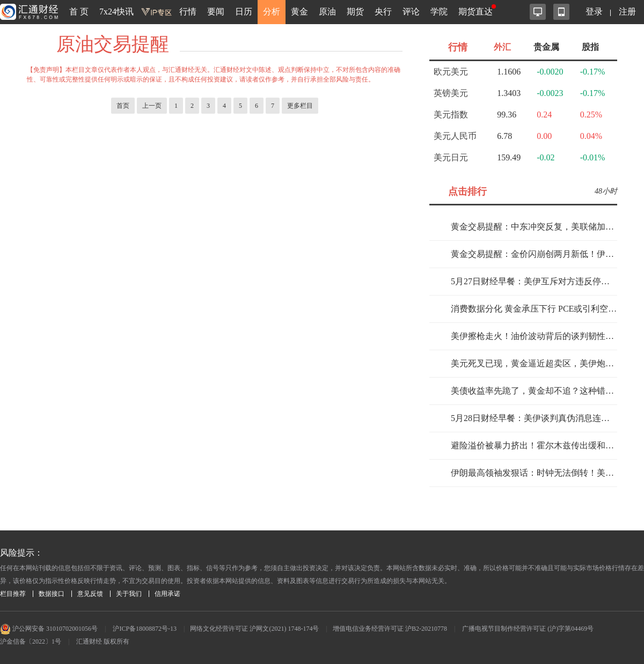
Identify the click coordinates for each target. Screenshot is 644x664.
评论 (411, 12)
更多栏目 (300, 106)
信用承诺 (167, 594)
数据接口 (52, 594)
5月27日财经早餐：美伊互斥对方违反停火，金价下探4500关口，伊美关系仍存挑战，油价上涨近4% (534, 281)
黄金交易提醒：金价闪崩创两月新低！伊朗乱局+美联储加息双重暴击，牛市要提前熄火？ (534, 254)
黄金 (299, 12)
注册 (627, 12)
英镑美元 (451, 93)
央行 (383, 12)
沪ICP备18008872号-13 (145, 629)
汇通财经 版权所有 (103, 641)
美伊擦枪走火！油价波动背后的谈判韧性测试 (534, 336)
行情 (188, 12)
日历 (244, 12)
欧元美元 (451, 72)
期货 (355, 12)
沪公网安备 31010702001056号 (49, 629)
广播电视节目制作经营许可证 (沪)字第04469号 (528, 629)
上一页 (152, 106)
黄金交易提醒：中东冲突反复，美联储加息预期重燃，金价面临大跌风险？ (534, 227)
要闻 (216, 12)
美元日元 (451, 157)
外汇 (502, 47)
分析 (272, 12)
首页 (123, 106)
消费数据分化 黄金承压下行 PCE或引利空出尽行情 (534, 309)
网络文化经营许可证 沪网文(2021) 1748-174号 (254, 629)
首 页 (79, 12)
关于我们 (129, 594)
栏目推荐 (13, 594)
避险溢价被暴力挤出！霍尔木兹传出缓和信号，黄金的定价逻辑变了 (534, 445)
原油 (327, 12)
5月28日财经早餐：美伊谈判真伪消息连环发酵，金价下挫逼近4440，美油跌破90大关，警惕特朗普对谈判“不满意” (534, 418)
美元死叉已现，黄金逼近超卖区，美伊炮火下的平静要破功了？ (534, 363)
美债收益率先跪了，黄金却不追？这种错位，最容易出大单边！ (534, 391)
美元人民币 (455, 136)
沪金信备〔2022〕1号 (31, 641)
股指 (590, 47)
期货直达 (475, 12)
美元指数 (451, 115)
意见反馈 (90, 594)
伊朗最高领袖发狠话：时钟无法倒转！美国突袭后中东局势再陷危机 (534, 473)
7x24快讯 (116, 12)
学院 (439, 12)
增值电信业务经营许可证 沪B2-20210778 (390, 629)
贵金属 (546, 47)
